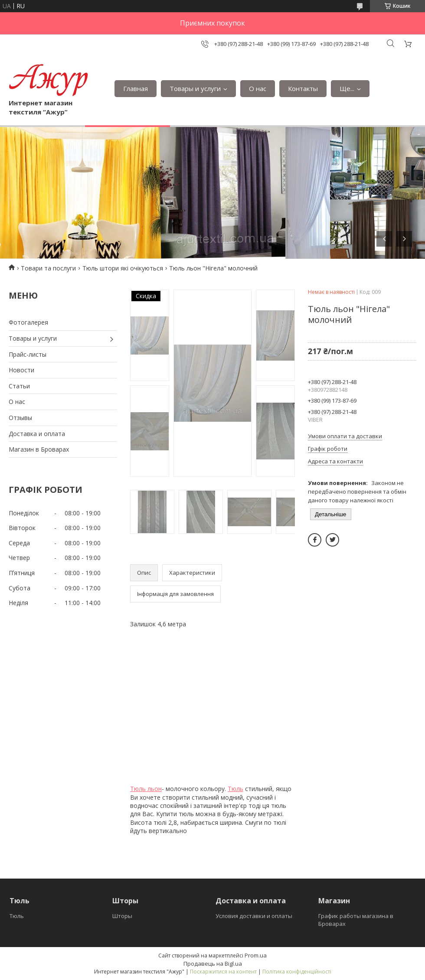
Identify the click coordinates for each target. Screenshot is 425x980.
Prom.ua (256, 955)
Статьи (19, 386)
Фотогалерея (28, 322)
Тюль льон (146, 789)
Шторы (122, 916)
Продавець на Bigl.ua (213, 964)
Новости (21, 370)
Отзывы (20, 418)
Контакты (303, 88)
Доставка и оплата (37, 434)
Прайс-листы (28, 354)
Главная (136, 88)
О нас (258, 88)
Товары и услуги (195, 88)
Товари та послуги (48, 268)
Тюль (235, 789)
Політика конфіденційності (297, 972)
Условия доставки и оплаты (254, 916)
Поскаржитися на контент (223, 972)
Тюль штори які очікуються (123, 268)
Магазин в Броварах (39, 449)
